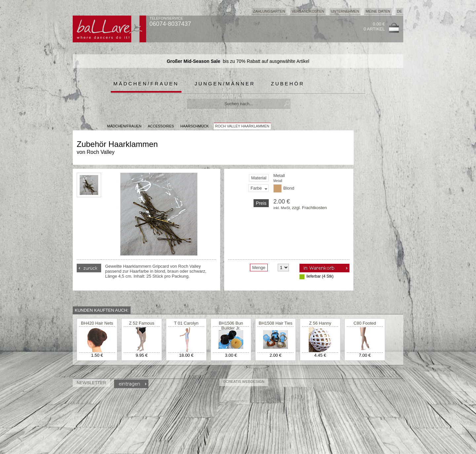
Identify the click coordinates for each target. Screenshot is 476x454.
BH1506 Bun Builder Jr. (231, 326)
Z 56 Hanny (320, 323)
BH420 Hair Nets (97, 323)
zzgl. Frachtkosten (309, 208)
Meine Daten (378, 11)
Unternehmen (345, 11)
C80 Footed (365, 323)
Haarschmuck (195, 126)
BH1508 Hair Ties (276, 323)
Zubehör (288, 84)
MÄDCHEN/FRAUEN (124, 126)
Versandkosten (308, 11)
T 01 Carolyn (186, 323)
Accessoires (161, 126)
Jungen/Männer (225, 84)
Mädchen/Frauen (146, 84)
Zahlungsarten (269, 11)
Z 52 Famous (142, 323)
